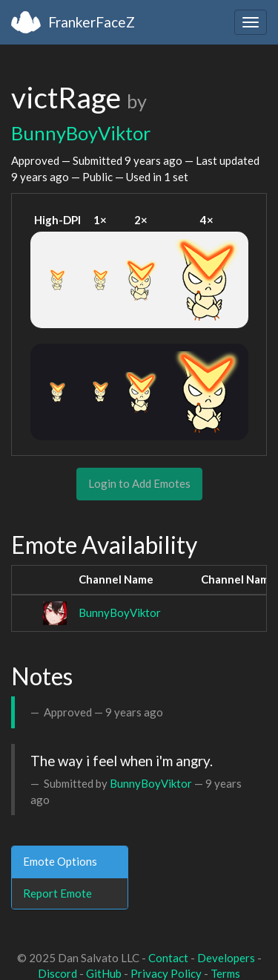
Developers (226, 958)
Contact (168, 958)
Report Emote (57, 893)
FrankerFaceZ (92, 22)
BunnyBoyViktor (81, 133)
